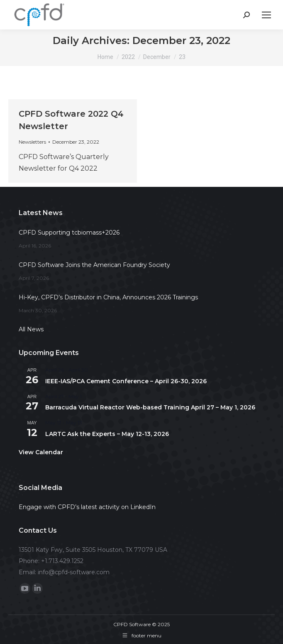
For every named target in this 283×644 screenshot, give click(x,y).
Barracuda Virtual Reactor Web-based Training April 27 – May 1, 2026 (150, 407)
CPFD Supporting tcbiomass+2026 (69, 233)
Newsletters (32, 142)
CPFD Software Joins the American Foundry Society (94, 265)
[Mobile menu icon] (266, 15)
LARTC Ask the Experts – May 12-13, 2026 (107, 434)
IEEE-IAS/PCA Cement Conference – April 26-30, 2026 (126, 381)
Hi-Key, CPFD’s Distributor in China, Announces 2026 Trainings (108, 297)
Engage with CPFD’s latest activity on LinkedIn (87, 507)
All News (31, 329)
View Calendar (41, 452)
